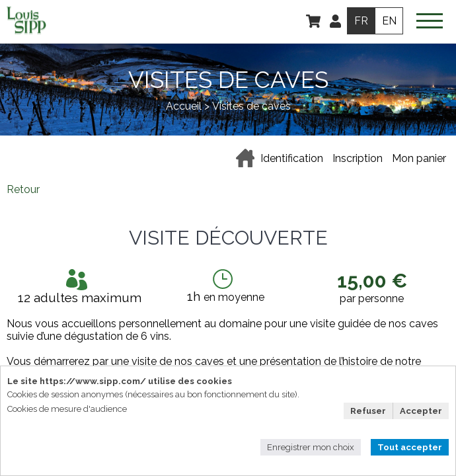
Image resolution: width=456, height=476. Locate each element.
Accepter (421, 411)
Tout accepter (410, 447)
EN (389, 21)
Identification (292, 158)
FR (361, 21)
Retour (23, 189)
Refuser (368, 411)
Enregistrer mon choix (311, 447)
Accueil (184, 106)
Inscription (358, 158)
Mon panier (419, 158)
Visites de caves (251, 106)
